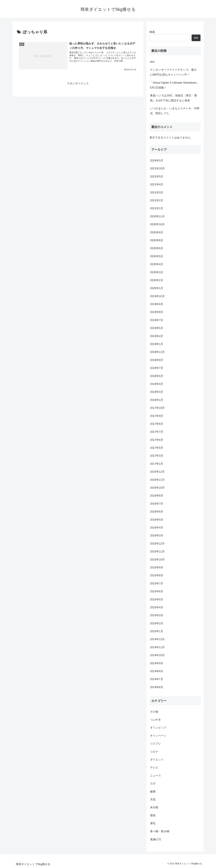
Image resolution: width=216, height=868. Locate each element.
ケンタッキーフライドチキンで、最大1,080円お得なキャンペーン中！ (173, 72)
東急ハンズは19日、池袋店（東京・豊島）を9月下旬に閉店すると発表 (174, 98)
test (152, 62)
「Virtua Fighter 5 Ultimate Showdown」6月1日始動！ (175, 85)
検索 (152, 32)
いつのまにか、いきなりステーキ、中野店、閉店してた (175, 111)
